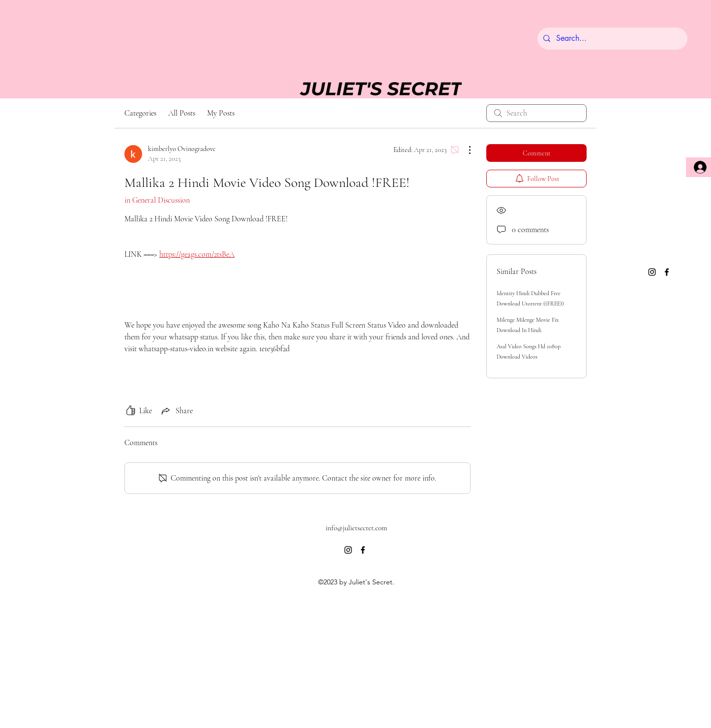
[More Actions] (465, 150)
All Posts (182, 113)
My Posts (221, 113)
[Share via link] (176, 411)
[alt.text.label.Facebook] (667, 272)
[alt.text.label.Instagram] (652, 272)
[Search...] (611, 39)
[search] (536, 113)
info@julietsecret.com (356, 528)
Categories (140, 113)
